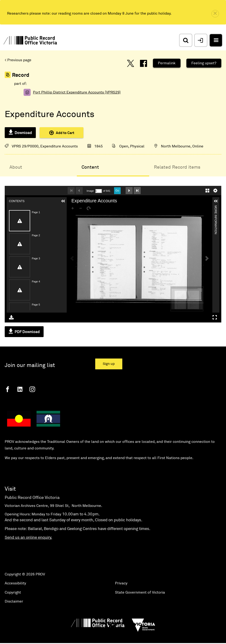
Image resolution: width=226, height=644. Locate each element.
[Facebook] (8, 389)
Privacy (121, 583)
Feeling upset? (204, 63)
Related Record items (177, 167)
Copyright (13, 592)
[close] (215, 14)
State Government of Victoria (140, 592)
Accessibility (15, 583)
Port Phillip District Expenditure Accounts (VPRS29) (77, 92)
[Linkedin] (20, 389)
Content (90, 167)
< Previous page (18, 60)
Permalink (167, 63)
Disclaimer (14, 601)
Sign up (109, 364)
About (16, 167)
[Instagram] (32, 389)
